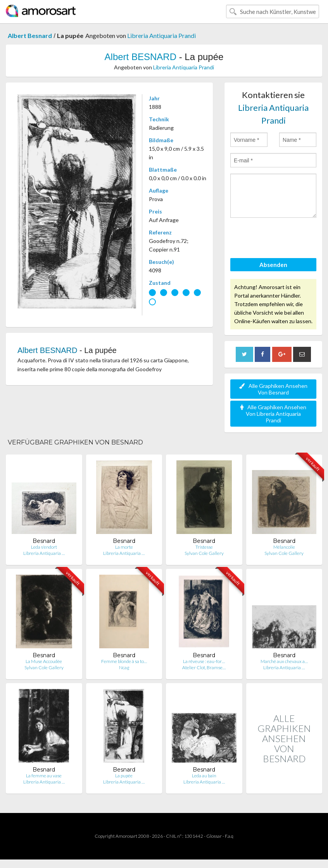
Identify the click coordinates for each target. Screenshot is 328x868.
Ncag (124, 667)
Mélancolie (284, 547)
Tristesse (204, 547)
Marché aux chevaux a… (284, 661)
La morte (124, 547)
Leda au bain (204, 776)
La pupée (124, 776)
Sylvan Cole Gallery (204, 553)
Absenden (273, 265)
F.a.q (229, 836)
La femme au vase (44, 776)
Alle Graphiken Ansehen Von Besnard (273, 389)
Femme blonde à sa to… (124, 661)
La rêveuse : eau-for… (204, 661)
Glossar (214, 836)
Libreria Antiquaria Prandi (161, 35)
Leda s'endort (44, 547)
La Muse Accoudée (44, 661)
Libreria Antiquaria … (44, 553)
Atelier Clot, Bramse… (204, 667)
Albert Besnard (30, 35)
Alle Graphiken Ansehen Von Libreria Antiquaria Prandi (273, 414)
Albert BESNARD (141, 57)
